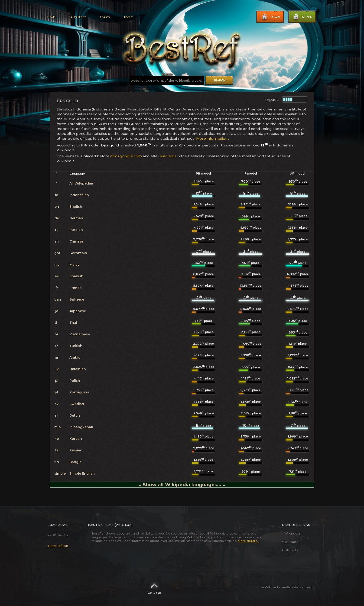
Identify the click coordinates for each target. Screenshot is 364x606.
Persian (76, 450)
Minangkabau (81, 427)
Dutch (75, 415)
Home (51, 17)
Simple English (82, 473)
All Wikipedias (82, 183)
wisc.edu (168, 156)
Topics (105, 17)
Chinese (76, 241)
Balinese (77, 299)
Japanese (78, 311)
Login (270, 17)
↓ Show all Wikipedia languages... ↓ (182, 485)
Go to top (154, 587)
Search (219, 80)
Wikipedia (291, 533)
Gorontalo (78, 253)
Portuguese (79, 392)
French (76, 288)
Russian (76, 230)
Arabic (75, 357)
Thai (73, 323)
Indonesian (79, 195)
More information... (213, 138)
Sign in (302, 17)
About (128, 17)
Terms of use (58, 546)
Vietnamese (80, 334)
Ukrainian (78, 369)
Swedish (77, 404)
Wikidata (290, 542)
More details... (249, 541)
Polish (75, 381)
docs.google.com (126, 156)
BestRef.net (101, 525)
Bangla (75, 462)
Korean (76, 439)
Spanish (76, 276)
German (76, 218)
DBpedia (290, 550)
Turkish (76, 346)
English (76, 207)
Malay (74, 265)
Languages (78, 17)
